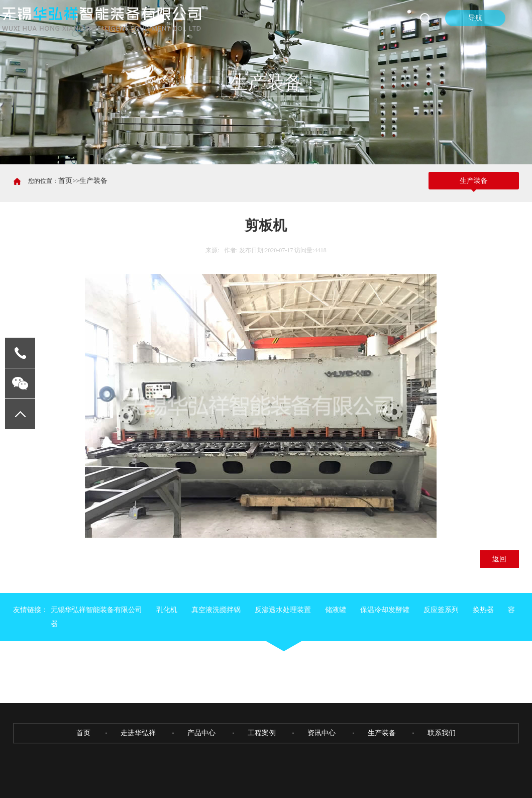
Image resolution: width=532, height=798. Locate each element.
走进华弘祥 (138, 770)
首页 (65, 181)
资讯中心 (322, 770)
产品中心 (201, 770)
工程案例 (262, 770)
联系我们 (442, 770)
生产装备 (93, 181)
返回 (499, 559)
